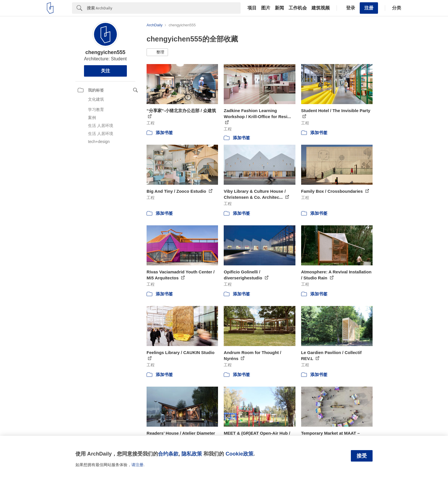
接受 (362, 456)
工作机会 (298, 8)
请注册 (137, 465)
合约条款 (168, 454)
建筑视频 (321, 8)
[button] (157, 52)
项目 (252, 8)
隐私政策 (192, 454)
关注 (105, 71)
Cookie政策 (239, 454)
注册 (369, 8)
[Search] (164, 8)
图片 (266, 8)
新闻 (279, 8)
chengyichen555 (105, 52)
